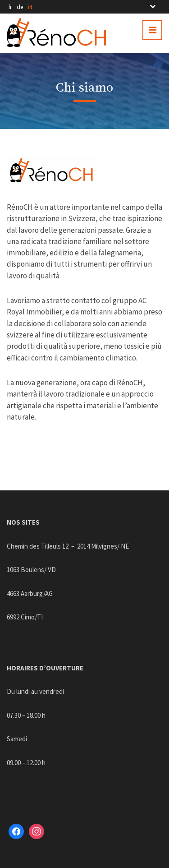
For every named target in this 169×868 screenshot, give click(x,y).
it (30, 7)
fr (10, 7)
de (20, 7)
